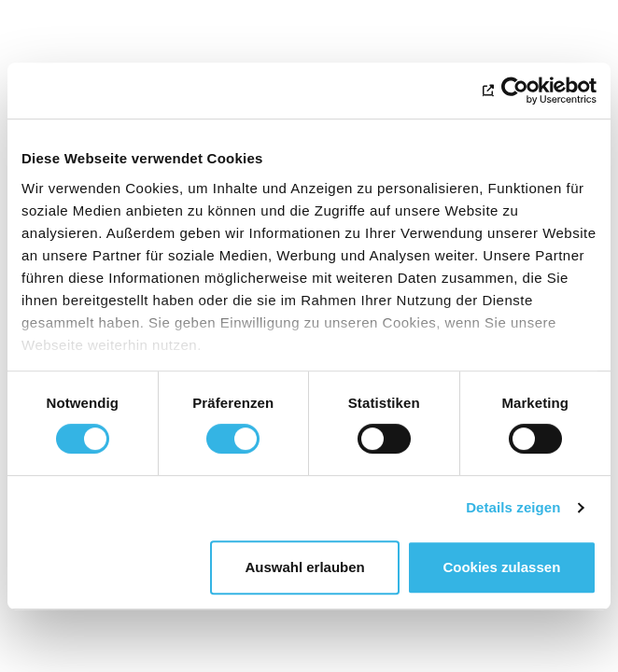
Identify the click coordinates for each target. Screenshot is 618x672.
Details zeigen (513, 507)
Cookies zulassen (501, 567)
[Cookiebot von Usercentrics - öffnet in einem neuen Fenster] (515, 91)
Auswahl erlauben (304, 567)
